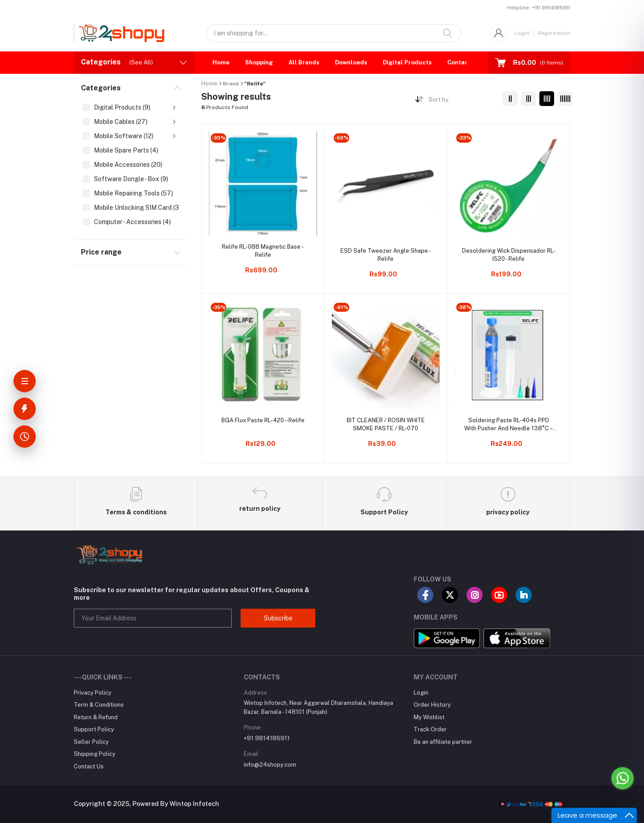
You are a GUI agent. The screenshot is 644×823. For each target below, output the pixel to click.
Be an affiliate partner (443, 742)
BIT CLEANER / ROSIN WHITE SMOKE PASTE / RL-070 (386, 424)
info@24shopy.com (270, 765)
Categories (101, 88)
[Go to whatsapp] (623, 778)
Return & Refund (96, 717)
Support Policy (94, 729)
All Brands (304, 62)
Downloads (351, 62)
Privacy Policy (93, 693)
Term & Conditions (99, 705)
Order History (432, 705)
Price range (101, 252)
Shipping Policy (95, 754)
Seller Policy (91, 742)
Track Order (430, 729)
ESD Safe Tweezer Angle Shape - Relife (386, 255)
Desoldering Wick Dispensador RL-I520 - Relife (509, 255)
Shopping (259, 62)
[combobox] (462, 101)
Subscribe (278, 618)
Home (221, 62)
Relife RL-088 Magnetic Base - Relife (263, 251)
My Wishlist (429, 717)
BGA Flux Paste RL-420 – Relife (263, 420)
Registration (554, 33)
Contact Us (464, 62)
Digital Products (407, 62)
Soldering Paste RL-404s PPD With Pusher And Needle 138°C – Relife (508, 425)
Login (522, 33)
